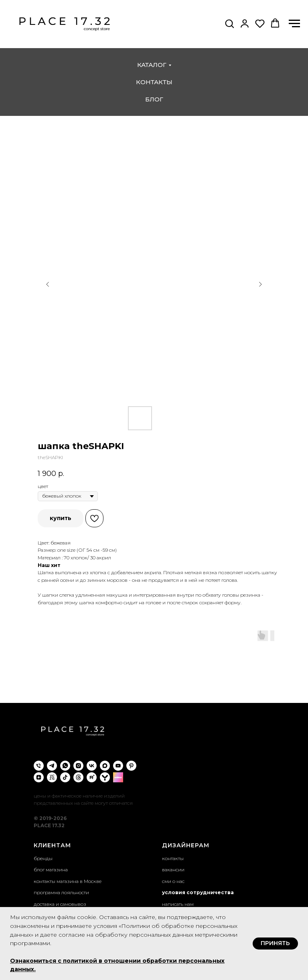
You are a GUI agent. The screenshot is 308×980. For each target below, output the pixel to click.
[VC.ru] (52, 777)
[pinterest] (131, 766)
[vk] (92, 766)
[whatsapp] (65, 766)
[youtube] (118, 766)
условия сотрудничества (198, 892)
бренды (43, 858)
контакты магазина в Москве (68, 881)
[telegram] (52, 766)
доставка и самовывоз (60, 904)
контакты (154, 82)
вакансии (173, 870)
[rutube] (92, 777)
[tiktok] (65, 777)
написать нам (178, 904)
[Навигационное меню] (294, 24)
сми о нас (173, 881)
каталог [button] (152, 65)
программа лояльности (61, 892)
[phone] (39, 766)
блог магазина (51, 870)
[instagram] (78, 766)
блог (154, 99)
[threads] (78, 777)
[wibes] (118, 777)
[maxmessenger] (105, 766)
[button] (229, 23)
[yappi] (105, 777)
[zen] (39, 777)
